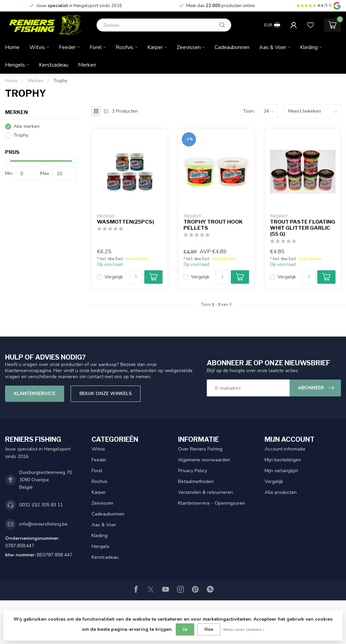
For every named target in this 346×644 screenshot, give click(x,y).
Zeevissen (189, 47)
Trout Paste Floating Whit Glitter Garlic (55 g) (303, 228)
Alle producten (281, 492)
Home (12, 47)
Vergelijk (114, 277)
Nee (209, 629)
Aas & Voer (273, 47)
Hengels (15, 65)
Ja (185, 629)
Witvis (37, 47)
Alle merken (27, 126)
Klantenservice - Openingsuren (212, 503)
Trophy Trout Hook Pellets (213, 225)
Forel (96, 47)
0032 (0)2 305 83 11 (41, 505)
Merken (87, 65)
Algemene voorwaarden (204, 460)
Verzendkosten (137, 259)
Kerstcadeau (54, 65)
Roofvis (125, 47)
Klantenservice (35, 394)
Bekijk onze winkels (106, 394)
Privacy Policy (193, 471)
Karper (155, 47)
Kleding (309, 47)
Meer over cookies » (244, 629)
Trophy (60, 81)
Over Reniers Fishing (200, 449)
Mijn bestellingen (283, 460)
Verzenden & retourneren (205, 492)
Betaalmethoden (196, 481)
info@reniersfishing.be (43, 524)
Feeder (67, 47)
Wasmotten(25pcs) (126, 222)
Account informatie (285, 449)
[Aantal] (136, 277)
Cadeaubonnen (232, 47)
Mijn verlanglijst (281, 471)
